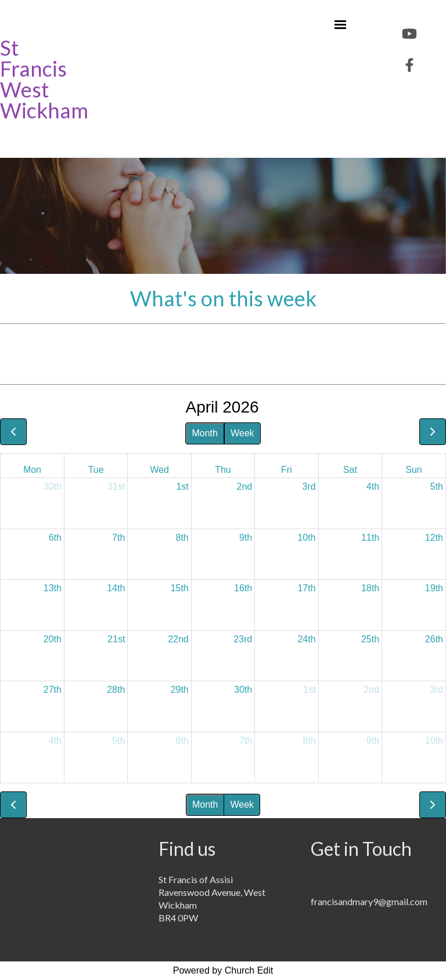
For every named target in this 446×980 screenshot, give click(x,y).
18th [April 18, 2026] (370, 588)
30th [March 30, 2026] (53, 487)
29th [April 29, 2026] (180, 690)
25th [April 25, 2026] (370, 639)
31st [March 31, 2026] (116, 487)
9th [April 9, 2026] (246, 538)
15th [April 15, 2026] (180, 588)
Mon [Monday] (32, 470)
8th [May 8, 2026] (309, 741)
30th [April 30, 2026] (243, 690)
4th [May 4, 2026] (55, 741)
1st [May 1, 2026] (309, 690)
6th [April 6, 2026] (55, 538)
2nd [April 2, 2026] (244, 487)
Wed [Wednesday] (159, 470)
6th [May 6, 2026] (182, 741)
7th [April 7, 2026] (118, 538)
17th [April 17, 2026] (306, 588)
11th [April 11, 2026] (370, 538)
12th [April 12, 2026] (434, 538)
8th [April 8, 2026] (182, 538)
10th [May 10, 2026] (434, 741)
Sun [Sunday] (413, 470)
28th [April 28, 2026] (116, 690)
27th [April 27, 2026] (53, 690)
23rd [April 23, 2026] (243, 639)
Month (204, 433)
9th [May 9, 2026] (373, 741)
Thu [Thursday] (223, 470)
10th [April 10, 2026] (306, 538)
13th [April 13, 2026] (53, 588)
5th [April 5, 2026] (437, 487)
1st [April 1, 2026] (182, 487)
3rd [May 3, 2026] (436, 690)
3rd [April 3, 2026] (309, 487)
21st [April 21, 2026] (116, 639)
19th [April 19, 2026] (434, 588)
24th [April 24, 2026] (306, 639)
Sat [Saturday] (350, 470)
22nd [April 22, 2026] (178, 639)
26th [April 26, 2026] (434, 639)
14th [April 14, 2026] (116, 588)
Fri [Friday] (287, 470)
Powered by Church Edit (223, 970)
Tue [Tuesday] (96, 470)
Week (242, 433)
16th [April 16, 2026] (243, 588)
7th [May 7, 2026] (246, 741)
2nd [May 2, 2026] (371, 690)
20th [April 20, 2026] (53, 639)
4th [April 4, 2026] (373, 487)
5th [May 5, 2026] (118, 741)
